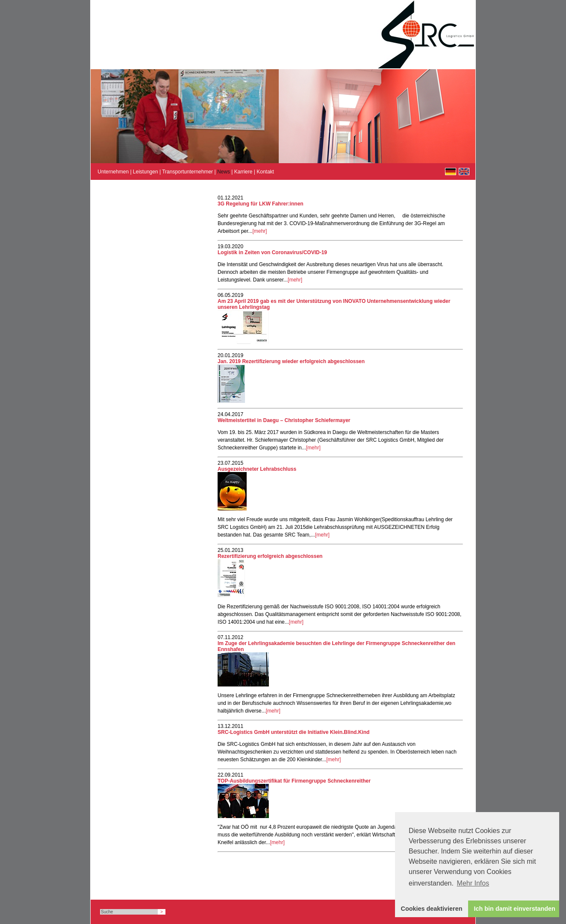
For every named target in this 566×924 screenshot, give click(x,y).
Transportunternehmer (187, 172)
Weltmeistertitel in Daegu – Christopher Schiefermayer (284, 420)
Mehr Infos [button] (473, 883)
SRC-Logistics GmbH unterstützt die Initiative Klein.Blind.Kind (293, 732)
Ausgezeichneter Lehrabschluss (257, 469)
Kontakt (265, 172)
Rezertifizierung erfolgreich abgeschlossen (270, 556)
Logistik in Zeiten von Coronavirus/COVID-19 (272, 252)
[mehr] (259, 231)
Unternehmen (113, 172)
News (224, 172)
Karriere (243, 172)
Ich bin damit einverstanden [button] (515, 909)
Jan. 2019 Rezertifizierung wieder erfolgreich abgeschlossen (291, 361)
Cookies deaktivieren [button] (432, 909)
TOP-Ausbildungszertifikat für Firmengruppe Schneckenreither (294, 781)
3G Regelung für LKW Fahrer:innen (261, 204)
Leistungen (146, 172)
